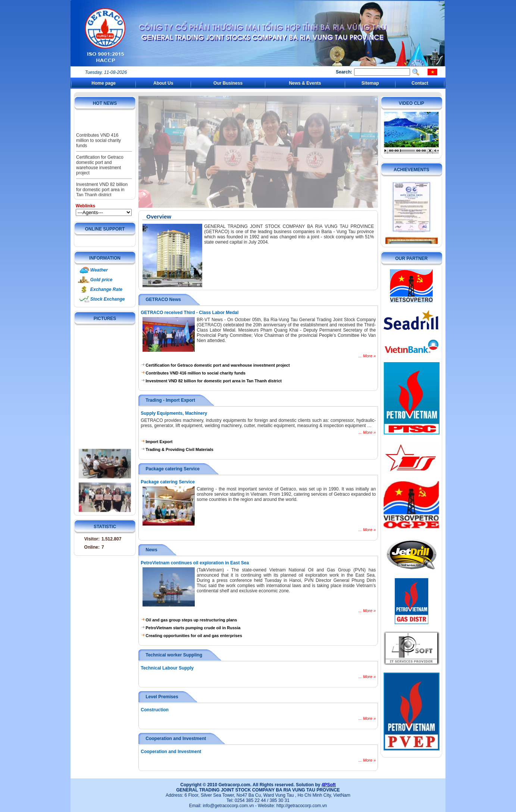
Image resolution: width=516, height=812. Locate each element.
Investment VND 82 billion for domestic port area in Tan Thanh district (212, 381)
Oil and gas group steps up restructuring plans (189, 620)
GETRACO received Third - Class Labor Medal (190, 313)
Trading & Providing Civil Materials (178, 449)
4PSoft (329, 785)
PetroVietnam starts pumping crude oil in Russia (191, 628)
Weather (99, 270)
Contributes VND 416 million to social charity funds (98, 149)
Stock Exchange (108, 299)
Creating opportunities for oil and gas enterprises (192, 636)
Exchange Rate (106, 289)
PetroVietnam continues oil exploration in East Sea (195, 563)
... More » (367, 356)
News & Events (305, 83)
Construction (155, 710)
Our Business (228, 83)
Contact (420, 83)
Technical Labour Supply (167, 668)
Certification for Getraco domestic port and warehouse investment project (100, 174)
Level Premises (162, 697)
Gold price (101, 280)
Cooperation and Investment (176, 739)
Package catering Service (173, 469)
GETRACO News (163, 300)
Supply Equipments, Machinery (174, 413)
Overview (159, 217)
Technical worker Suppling (174, 655)
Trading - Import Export (170, 400)
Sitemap (370, 83)
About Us (163, 83)
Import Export (157, 442)
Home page (104, 83)
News (151, 550)
